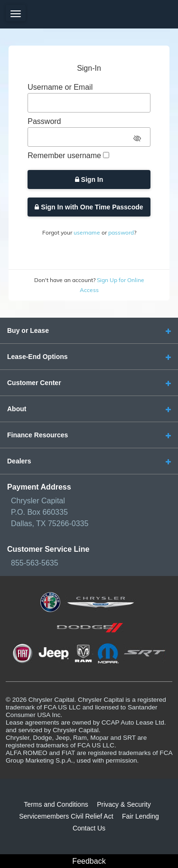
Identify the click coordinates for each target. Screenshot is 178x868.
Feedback (89, 861)
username (87, 232)
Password (44, 121)
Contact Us (89, 828)
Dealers (19, 461)
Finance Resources (37, 435)
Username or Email (60, 87)
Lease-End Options (37, 357)
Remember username (64, 156)
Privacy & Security (124, 804)
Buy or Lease (28, 330)
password (121, 232)
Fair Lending (141, 816)
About (17, 409)
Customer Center (34, 383)
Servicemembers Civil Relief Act (66, 816)
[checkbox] (106, 155)
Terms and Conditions (56, 804)
